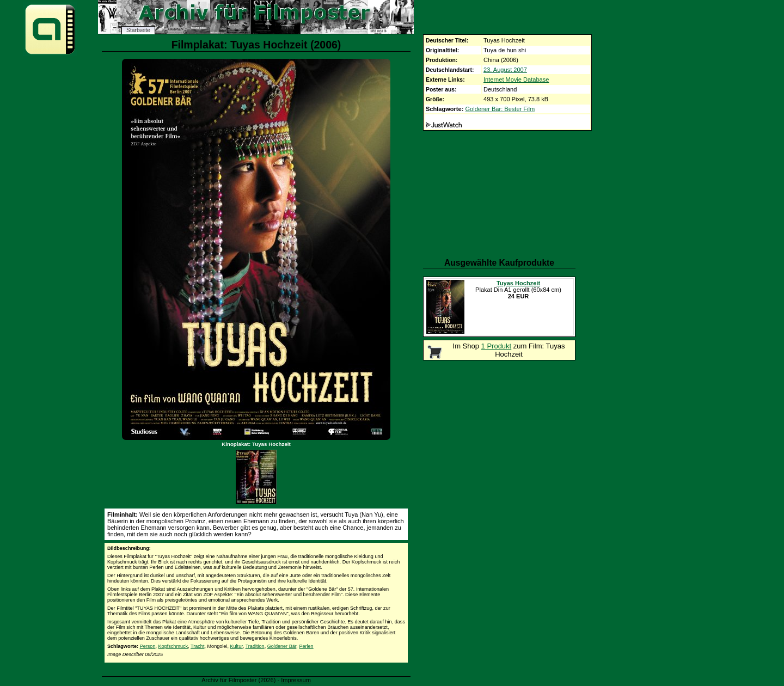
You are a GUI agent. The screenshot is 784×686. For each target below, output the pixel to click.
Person (148, 646)
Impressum (296, 680)
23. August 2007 (505, 70)
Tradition (255, 646)
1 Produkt (497, 346)
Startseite (138, 30)
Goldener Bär (282, 646)
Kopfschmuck (173, 646)
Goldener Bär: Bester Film (500, 109)
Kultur (236, 646)
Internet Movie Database (516, 79)
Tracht (197, 646)
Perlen (306, 646)
